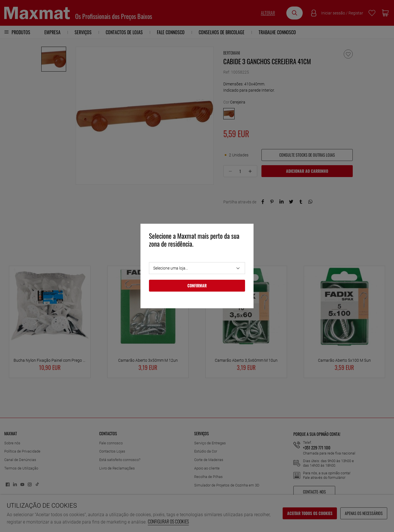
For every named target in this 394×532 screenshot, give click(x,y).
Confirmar (197, 286)
